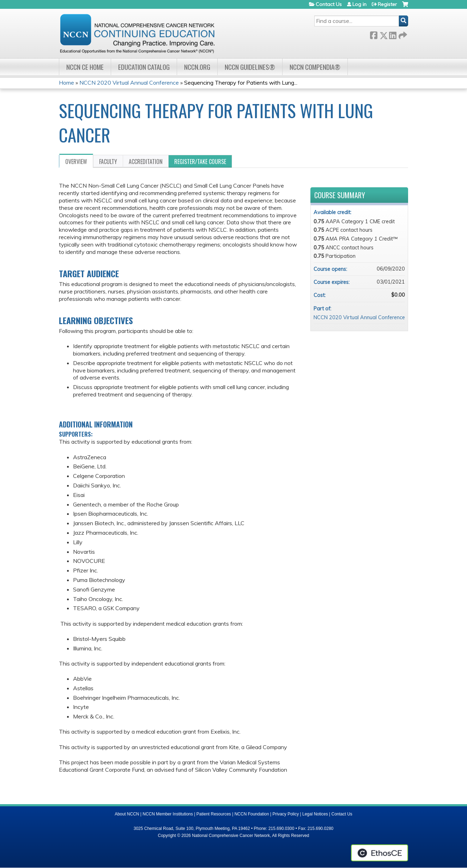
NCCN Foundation (252, 814)
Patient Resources (214, 814)
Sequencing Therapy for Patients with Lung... (241, 83)
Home (66, 83)
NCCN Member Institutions (168, 814)
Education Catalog (144, 67)
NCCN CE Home (85, 67)
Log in (359, 4)
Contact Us (329, 4)
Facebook (374, 34)
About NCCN (127, 814)
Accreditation (146, 162)
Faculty (108, 162)
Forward (402, 34)
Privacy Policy (286, 814)
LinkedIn (393, 34)
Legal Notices (315, 814)
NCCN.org (197, 67)
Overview (76, 162)
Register (387, 4)
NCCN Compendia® (315, 67)
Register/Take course (200, 162)
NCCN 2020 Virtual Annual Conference (129, 83)
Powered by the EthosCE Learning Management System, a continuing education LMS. (380, 853)
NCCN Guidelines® (250, 67)
